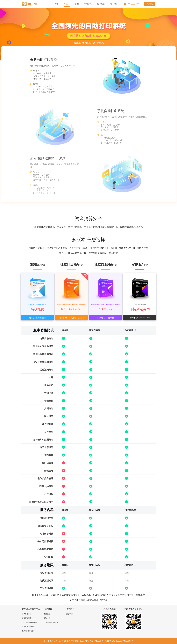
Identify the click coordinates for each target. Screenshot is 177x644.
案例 (77, 4)
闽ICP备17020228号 (94, 641)
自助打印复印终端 (28, 627)
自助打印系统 (27, 614)
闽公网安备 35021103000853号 (119, 641)
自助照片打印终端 (28, 631)
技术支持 (88, 4)
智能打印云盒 (27, 618)
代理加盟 (101, 4)
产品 (67, 4)
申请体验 (150, 4)
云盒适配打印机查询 (51, 622)
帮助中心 (47, 618)
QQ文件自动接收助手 (29, 622)
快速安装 (47, 614)
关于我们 (114, 4)
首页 (57, 4)
